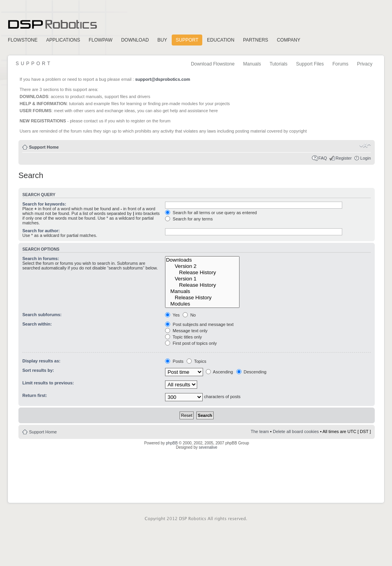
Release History (202, 273)
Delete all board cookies (296, 431)
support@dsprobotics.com (163, 79)
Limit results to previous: (48, 383)
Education (221, 40)
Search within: (37, 324)
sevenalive (208, 447)
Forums (340, 64)
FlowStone (23, 40)
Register (344, 158)
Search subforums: (42, 315)
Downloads (202, 260)
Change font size (365, 146)
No (189, 315)
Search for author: (41, 231)
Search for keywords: (44, 204)
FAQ (323, 158)
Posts (174, 361)
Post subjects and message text (199, 324)
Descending (251, 372)
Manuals (252, 64)
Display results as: (41, 361)
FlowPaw (101, 40)
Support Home (44, 147)
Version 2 (202, 266)
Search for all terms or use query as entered (211, 213)
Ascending (220, 372)
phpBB (172, 443)
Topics (196, 361)
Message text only (186, 331)
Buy (162, 40)
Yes (172, 315)
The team (260, 431)
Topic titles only (183, 337)
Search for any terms (189, 219)
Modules (202, 304)
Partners (256, 40)
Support (187, 40)
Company (289, 40)
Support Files (310, 64)
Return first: (35, 395)
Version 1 (202, 279)
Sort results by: (38, 370)
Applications (63, 40)
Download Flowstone (213, 64)
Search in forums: (41, 258)
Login (366, 158)
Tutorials (279, 64)
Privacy (365, 64)
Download (135, 40)
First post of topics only (191, 343)
